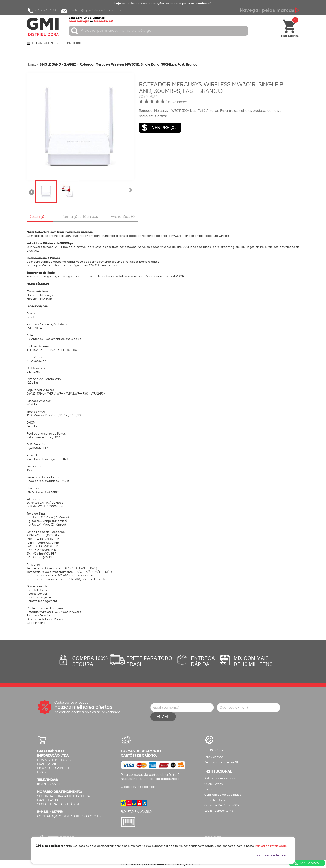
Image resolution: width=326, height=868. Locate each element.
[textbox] (159, 31)
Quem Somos (213, 784)
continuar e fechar (272, 855)
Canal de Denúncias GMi (222, 805)
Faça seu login (80, 21)
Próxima (130, 191)
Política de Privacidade (220, 778)
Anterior (32, 191)
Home (31, 64)
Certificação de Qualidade (223, 795)
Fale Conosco (214, 757)
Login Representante (219, 811)
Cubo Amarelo (159, 864)
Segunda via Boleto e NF (221, 762)
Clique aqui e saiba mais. (138, 787)
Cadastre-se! (104, 21)
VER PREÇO (158, 127)
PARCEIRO (74, 43)
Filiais (208, 789)
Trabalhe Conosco (217, 800)
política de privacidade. (103, 712)
